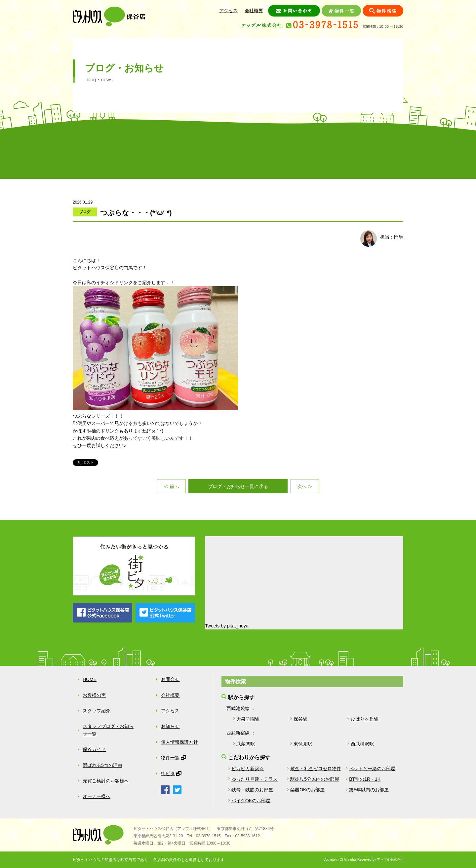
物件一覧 (170, 758)
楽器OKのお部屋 (307, 790)
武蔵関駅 (246, 744)
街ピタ (168, 774)
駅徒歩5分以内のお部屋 (315, 779)
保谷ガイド (210, 151)
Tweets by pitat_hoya (227, 626)
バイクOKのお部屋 (251, 801)
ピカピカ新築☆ (248, 769)
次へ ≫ (305, 486)
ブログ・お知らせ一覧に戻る (238, 486)
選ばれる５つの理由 (266, 151)
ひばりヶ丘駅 (365, 719)
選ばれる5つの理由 (102, 765)
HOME (90, 679)
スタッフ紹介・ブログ (156, 151)
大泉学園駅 (248, 719)
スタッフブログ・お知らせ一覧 (108, 730)
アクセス (228, 11)
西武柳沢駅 (362, 744)
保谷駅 (300, 719)
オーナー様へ (376, 151)
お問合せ (170, 679)
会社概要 (254, 11)
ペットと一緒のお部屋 (372, 769)
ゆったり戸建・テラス (255, 779)
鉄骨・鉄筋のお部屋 (252, 790)
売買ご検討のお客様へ (320, 151)
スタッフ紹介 (97, 711)
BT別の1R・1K (365, 779)
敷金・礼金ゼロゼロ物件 (316, 769)
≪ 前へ (171, 486)
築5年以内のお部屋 (369, 790)
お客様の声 (100, 151)
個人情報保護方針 (179, 742)
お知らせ (170, 726)
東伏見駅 (303, 744)
